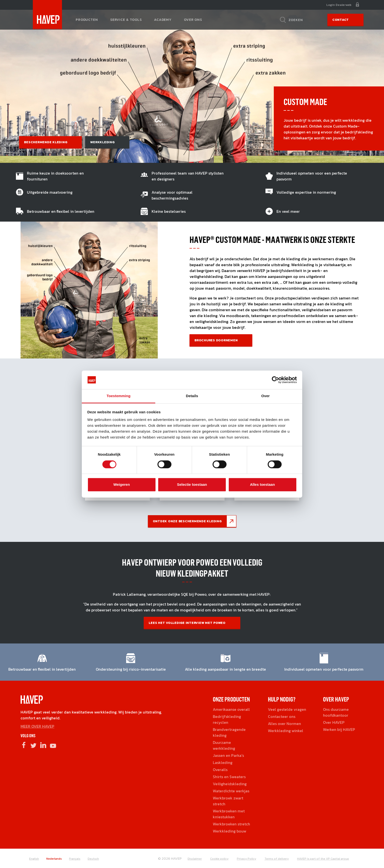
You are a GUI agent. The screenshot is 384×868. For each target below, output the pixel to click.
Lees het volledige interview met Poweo (187, 623)
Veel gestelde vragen (287, 709)
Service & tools (126, 20)
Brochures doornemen (216, 340)
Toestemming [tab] (119, 396)
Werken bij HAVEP (339, 729)
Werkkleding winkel (286, 731)
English (34, 859)
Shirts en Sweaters (229, 777)
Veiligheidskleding (230, 784)
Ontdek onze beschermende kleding (187, 521)
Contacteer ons (282, 716)
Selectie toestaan (192, 485)
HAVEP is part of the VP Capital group (323, 859)
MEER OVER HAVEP (37, 726)
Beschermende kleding (46, 142)
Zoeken (296, 20)
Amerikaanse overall (231, 709)
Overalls (220, 770)
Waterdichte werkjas (231, 791)
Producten (87, 20)
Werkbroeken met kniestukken (229, 814)
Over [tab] (266, 396)
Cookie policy (219, 859)
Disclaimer (195, 859)
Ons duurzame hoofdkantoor (336, 712)
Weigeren (122, 485)
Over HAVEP (334, 722)
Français (75, 859)
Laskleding (223, 762)
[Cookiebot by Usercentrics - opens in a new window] (275, 380)
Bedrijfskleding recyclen (227, 719)
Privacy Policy (246, 859)
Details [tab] (192, 396)
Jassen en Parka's (228, 755)
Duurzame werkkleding (224, 745)
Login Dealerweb (339, 5)
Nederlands (54, 859)
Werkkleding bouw (230, 831)
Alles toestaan (263, 485)
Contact (341, 20)
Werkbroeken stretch (231, 824)
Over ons (193, 20)
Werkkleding (102, 142)
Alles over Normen (284, 724)
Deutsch (93, 859)
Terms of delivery (277, 859)
